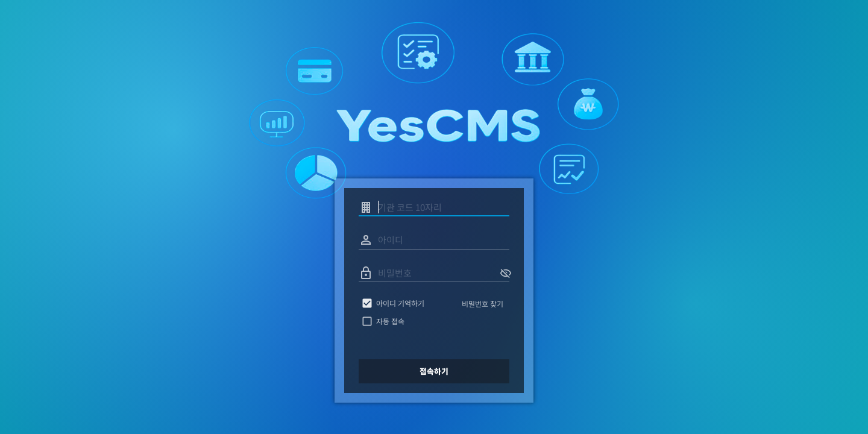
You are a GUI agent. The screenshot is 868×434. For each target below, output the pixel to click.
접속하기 (434, 371)
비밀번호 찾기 (483, 303)
